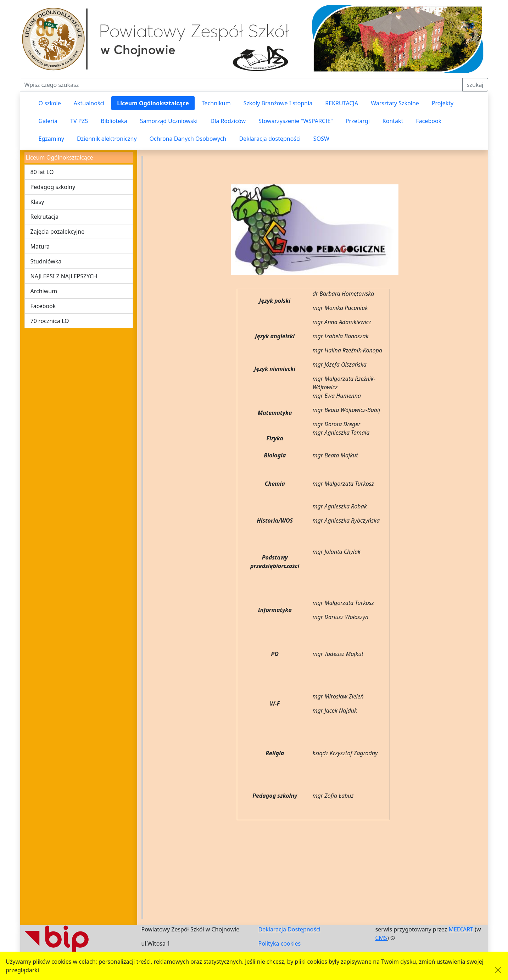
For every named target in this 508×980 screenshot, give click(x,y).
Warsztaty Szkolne (395, 103)
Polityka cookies (280, 943)
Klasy (37, 202)
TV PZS (79, 121)
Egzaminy (51, 139)
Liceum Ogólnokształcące (153, 103)
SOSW (321, 139)
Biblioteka (114, 121)
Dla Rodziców (228, 121)
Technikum (216, 103)
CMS (381, 938)
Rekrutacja (45, 217)
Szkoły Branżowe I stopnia (278, 103)
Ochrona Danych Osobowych (188, 139)
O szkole (50, 103)
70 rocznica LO (50, 321)
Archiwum (44, 291)
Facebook (429, 121)
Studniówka (46, 261)
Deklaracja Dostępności (289, 929)
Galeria (48, 121)
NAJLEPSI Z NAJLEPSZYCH (64, 276)
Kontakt (393, 121)
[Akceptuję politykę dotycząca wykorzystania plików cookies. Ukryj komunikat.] (498, 970)
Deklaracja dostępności (270, 139)
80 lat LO (42, 172)
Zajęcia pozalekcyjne (58, 232)
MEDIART (461, 929)
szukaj (475, 85)
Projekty (443, 103)
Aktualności (89, 103)
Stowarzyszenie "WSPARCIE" (296, 121)
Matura (40, 246)
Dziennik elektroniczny (107, 139)
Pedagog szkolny (53, 187)
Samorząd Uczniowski (169, 121)
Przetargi (358, 121)
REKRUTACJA (342, 103)
